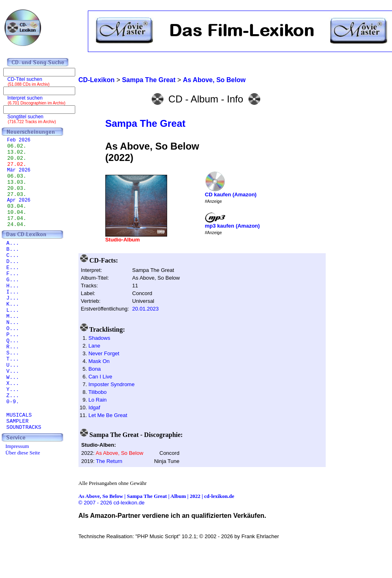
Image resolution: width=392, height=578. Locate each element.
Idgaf (94, 407)
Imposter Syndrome (111, 384)
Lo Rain (97, 400)
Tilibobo (97, 392)
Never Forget (104, 353)
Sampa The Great (145, 123)
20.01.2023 (145, 309)
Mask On (99, 361)
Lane (94, 346)
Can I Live (100, 377)
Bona (94, 369)
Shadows (99, 338)
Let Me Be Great (108, 415)
